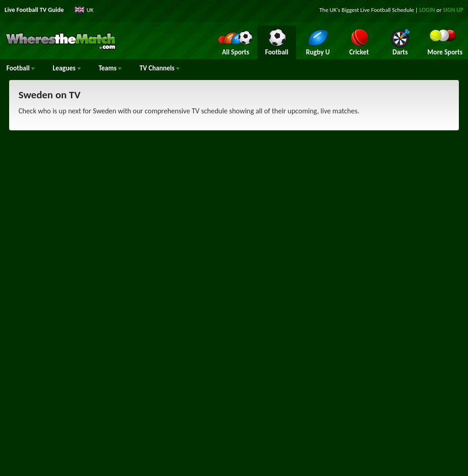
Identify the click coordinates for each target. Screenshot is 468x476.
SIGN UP (453, 10)
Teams (110, 68)
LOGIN (427, 10)
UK (90, 10)
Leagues (66, 68)
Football (21, 68)
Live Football (375, 10)
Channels (160, 68)
